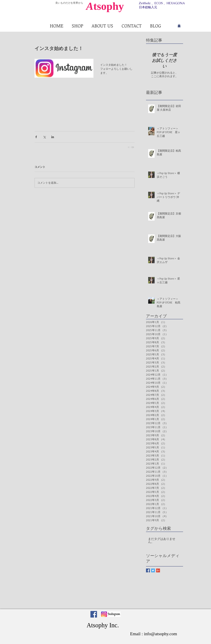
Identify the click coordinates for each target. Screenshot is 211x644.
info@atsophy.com (160, 634)
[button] (179, 26)
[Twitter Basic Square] (153, 570)
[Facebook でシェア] (36, 137)
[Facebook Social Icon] (94, 614)
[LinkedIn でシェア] (53, 137)
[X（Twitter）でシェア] (44, 137)
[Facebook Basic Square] (148, 570)
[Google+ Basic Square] (158, 570)
